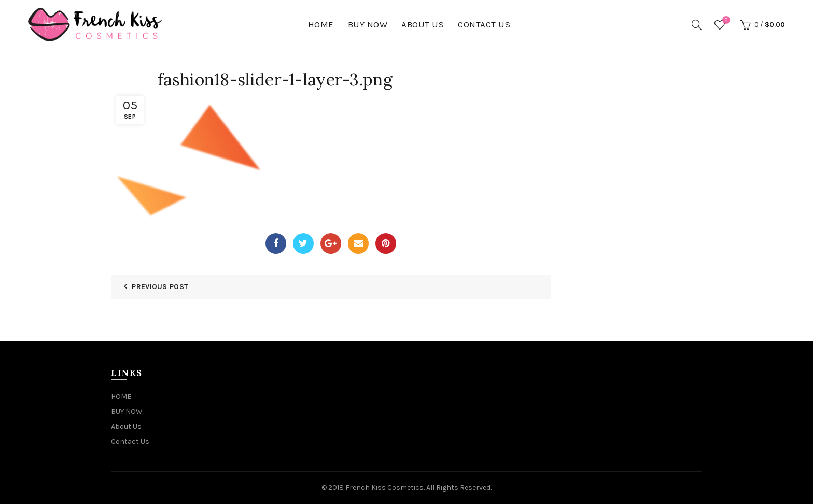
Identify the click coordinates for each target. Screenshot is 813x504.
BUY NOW (368, 24)
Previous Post (160, 287)
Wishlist (725, 20)
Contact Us (484, 24)
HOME (321, 24)
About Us (423, 24)
